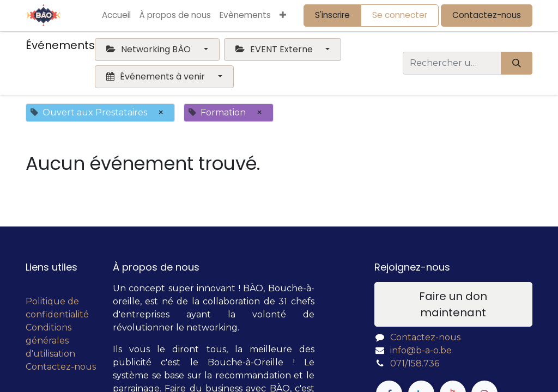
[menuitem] (116, 16)
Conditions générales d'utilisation (50, 341)
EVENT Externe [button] (275, 49)
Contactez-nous (487, 15)
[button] (283, 16)
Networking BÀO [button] (150, 49)
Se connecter (400, 15)
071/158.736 (415, 363)
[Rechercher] (517, 63)
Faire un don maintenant (453, 304)
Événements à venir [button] (157, 76)
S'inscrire (332, 15)
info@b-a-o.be (421, 350)
